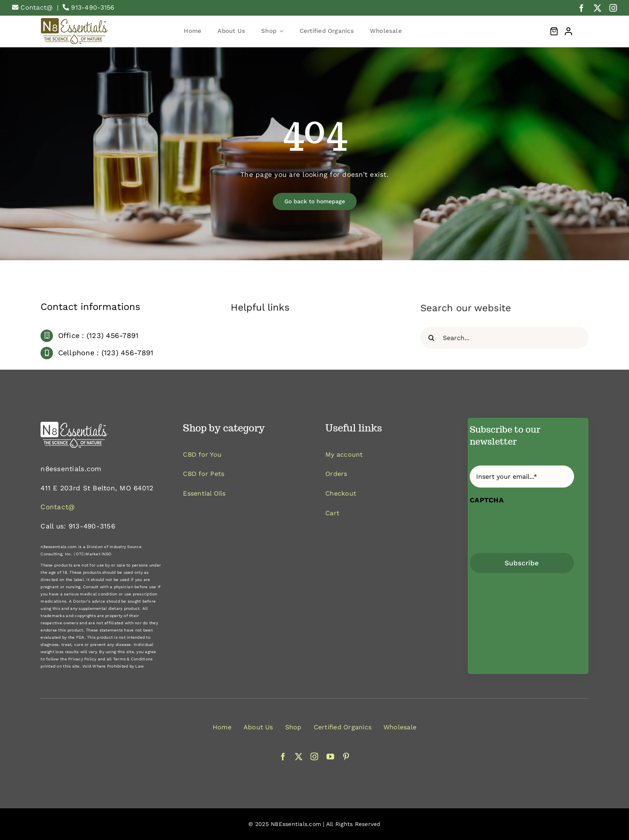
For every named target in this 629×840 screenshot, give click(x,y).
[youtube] (330, 756)
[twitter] (598, 8)
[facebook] (581, 8)
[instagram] (613, 8)
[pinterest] (346, 756)
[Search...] (504, 341)
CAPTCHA (487, 500)
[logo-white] (74, 425)
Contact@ (32, 7)
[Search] (431, 341)
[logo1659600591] (74, 21)
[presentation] (531, 525)
